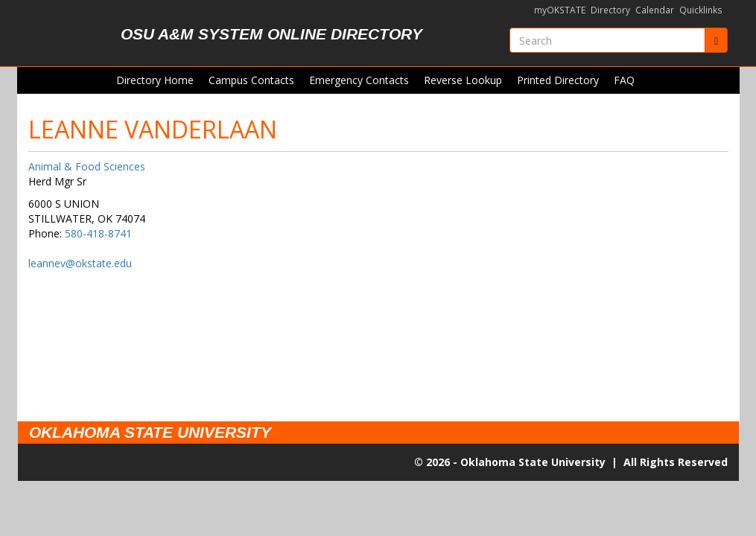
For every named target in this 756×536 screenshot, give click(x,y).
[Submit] (716, 40)
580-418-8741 (98, 233)
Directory (610, 10)
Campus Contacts (251, 80)
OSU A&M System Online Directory (271, 34)
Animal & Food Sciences (87, 166)
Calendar (655, 10)
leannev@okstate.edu (80, 263)
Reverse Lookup (463, 80)
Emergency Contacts (359, 80)
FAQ (624, 80)
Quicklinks (701, 10)
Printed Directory (558, 80)
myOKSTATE (560, 10)
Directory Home (155, 80)
